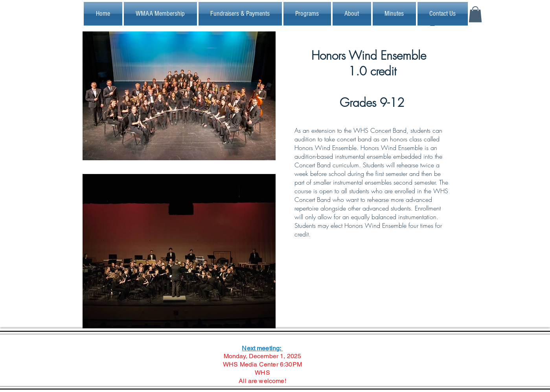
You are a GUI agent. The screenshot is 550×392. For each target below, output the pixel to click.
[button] (475, 14)
